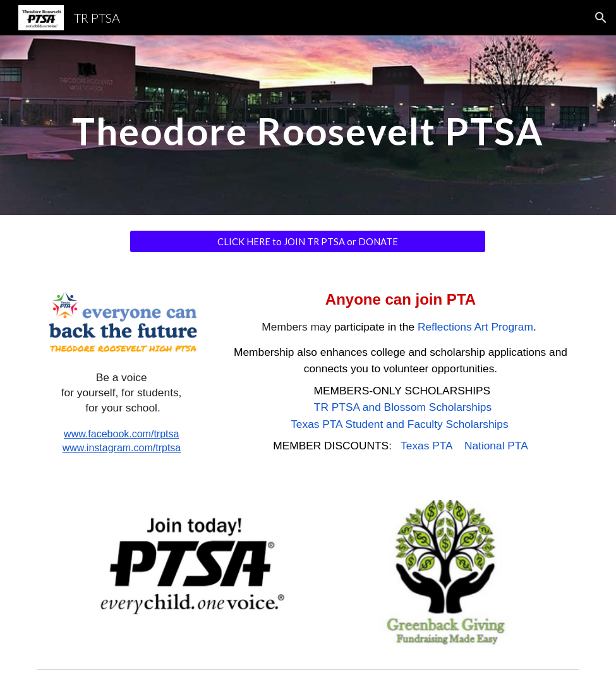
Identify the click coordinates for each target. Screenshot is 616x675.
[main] (308, 125)
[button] (601, 18)
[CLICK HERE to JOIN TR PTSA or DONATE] (308, 241)
